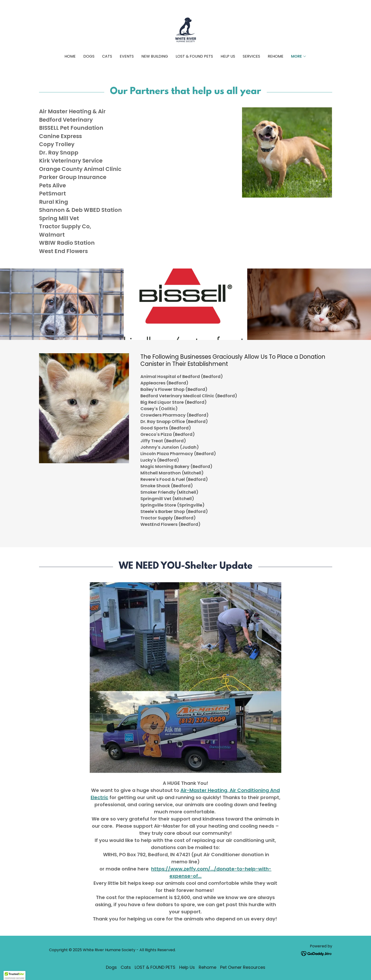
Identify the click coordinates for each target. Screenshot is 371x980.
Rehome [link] (276, 56)
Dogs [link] (89, 56)
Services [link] (251, 56)
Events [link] (127, 56)
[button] (299, 56)
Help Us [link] (228, 56)
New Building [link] (155, 56)
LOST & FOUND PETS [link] (194, 56)
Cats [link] (107, 56)
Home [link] (70, 56)
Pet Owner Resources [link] (243, 967)
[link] (185, 30)
